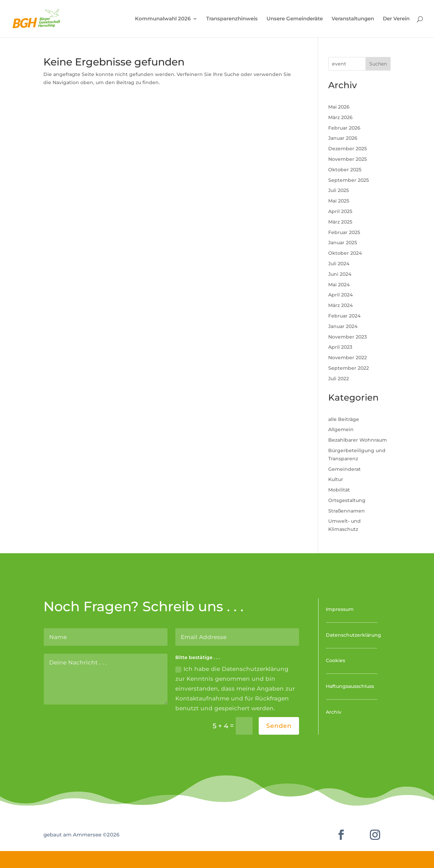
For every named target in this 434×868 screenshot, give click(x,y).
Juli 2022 (339, 379)
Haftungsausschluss (350, 686)
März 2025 (340, 222)
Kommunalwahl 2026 (163, 19)
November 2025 (348, 159)
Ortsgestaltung (347, 500)
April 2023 (340, 347)
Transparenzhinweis (232, 19)
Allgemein (341, 429)
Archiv (334, 712)
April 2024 (340, 295)
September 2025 (349, 180)
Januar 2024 (343, 326)
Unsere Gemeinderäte (295, 19)
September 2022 (349, 368)
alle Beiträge (344, 419)
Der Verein (396, 19)
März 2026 (340, 117)
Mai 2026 (339, 107)
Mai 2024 (339, 285)
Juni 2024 (340, 274)
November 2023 (348, 337)
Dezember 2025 (348, 149)
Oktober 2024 (345, 253)
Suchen (378, 64)
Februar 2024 (344, 316)
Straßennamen (347, 511)
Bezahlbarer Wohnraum (358, 440)
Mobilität (339, 490)
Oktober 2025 (345, 170)
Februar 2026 (344, 128)
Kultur (336, 479)
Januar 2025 (343, 243)
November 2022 (348, 358)
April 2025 (340, 211)
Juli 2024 (339, 264)
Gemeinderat (344, 469)
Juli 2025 (339, 190)
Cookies (336, 660)
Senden (279, 726)
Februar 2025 (344, 232)
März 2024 (340, 305)
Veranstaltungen (353, 19)
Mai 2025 (339, 201)
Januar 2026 (343, 138)
